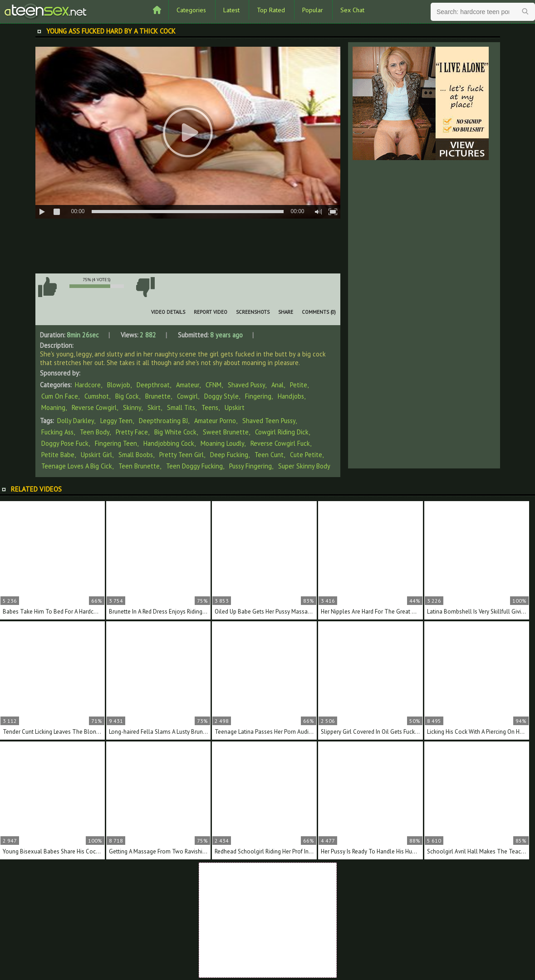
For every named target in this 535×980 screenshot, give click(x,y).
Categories (191, 10)
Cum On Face (60, 396)
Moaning (53, 407)
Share (286, 312)
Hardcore (88, 385)
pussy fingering (250, 466)
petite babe (58, 455)
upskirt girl (96, 455)
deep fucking (229, 455)
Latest (231, 10)
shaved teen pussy (269, 421)
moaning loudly (222, 443)
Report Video (211, 312)
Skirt (154, 407)
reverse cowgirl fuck (280, 443)
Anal (277, 385)
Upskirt (235, 407)
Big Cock (127, 396)
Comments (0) (319, 312)
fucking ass (57, 432)
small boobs (136, 455)
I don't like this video (146, 287)
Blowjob (119, 385)
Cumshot (97, 396)
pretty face (132, 432)
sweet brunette (226, 432)
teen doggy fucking (194, 466)
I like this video (48, 287)
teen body (95, 432)
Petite (299, 385)
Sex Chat (352, 10)
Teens (210, 407)
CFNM (214, 385)
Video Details (168, 312)
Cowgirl (187, 396)
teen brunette (139, 466)
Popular (313, 10)
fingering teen (116, 443)
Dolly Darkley (76, 421)
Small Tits (181, 407)
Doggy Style (221, 396)
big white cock (175, 432)
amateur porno (215, 421)
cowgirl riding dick (282, 432)
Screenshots (253, 312)
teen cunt (269, 455)
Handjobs (291, 396)
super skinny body (304, 466)
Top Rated (271, 10)
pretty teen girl (182, 455)
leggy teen (116, 421)
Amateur (188, 385)
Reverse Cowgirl (94, 407)
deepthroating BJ (163, 421)
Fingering (258, 396)
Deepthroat (153, 385)
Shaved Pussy (246, 385)
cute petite (306, 455)
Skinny (132, 407)
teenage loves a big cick (77, 466)
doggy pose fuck (65, 443)
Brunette (158, 396)
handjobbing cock (169, 443)
